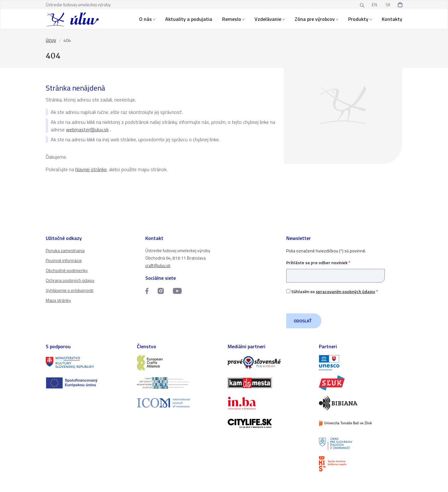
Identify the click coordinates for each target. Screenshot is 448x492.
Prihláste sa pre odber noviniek (336, 269)
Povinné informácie (64, 260)
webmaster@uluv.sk (87, 129)
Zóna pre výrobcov (316, 19)
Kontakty (392, 19)
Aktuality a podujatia (189, 19)
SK (388, 5)
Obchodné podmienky (67, 270)
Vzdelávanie (270, 19)
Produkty (360, 19)
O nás (147, 19)
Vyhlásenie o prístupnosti (70, 290)
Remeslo (233, 19)
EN (374, 5)
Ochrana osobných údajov (70, 280)
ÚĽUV (51, 40)
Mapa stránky (58, 300)
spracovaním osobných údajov (345, 291)
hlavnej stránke (91, 169)
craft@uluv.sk (158, 265)
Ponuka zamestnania (65, 250)
